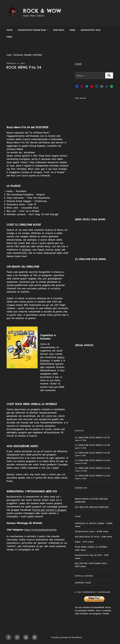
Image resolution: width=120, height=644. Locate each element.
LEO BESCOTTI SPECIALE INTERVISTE (92, 507)
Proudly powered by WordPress (67, 637)
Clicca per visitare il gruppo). (50, 510)
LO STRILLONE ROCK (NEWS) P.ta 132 (92, 476)
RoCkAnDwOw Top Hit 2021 (88, 555)
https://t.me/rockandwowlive (40, 530)
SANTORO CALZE (83, 583)
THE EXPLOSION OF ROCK (87, 537)
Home (10, 30)
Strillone (26, 250)
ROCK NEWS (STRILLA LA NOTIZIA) (91, 547)
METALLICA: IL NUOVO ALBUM (90, 523)
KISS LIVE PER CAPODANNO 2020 (91, 563)
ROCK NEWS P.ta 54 (24, 67)
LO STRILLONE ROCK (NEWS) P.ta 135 (92, 453)
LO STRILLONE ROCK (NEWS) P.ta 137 (92, 438)
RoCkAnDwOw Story (91, 30)
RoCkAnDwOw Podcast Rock (33, 30)
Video (9, 37)
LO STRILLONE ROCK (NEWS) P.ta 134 (92, 460)
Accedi (78, 64)
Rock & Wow (42, 11)
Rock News (59, 30)
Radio (72, 30)
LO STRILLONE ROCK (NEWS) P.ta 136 (92, 445)
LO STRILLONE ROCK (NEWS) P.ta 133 (92, 468)
